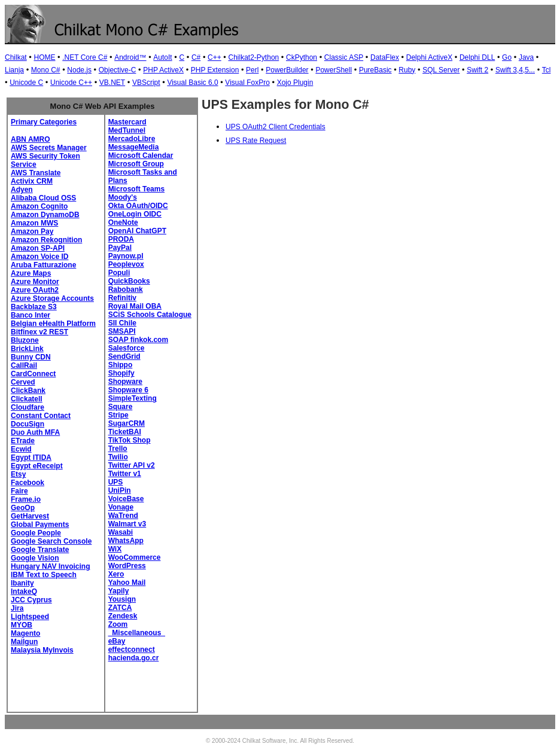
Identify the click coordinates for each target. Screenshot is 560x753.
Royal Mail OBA (135, 306)
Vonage (121, 507)
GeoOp (23, 508)
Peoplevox (126, 264)
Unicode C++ (71, 83)
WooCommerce (135, 557)
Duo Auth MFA (35, 432)
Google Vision (35, 558)
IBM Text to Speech (44, 575)
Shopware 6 (128, 390)
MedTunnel (127, 130)
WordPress (127, 566)
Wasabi (121, 532)
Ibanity (22, 583)
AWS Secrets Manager (49, 148)
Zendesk (123, 616)
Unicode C (26, 83)
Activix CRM (32, 181)
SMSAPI (122, 331)
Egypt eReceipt (37, 466)
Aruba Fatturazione (43, 265)
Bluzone (25, 340)
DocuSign (28, 424)
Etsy (18, 474)
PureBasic (375, 70)
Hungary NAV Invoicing (50, 566)
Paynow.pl (126, 256)
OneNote (123, 222)
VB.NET (112, 83)
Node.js (79, 70)
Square (121, 407)
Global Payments (40, 525)
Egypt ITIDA (31, 458)
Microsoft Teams (136, 189)
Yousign (122, 599)
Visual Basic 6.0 (192, 83)
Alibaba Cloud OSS (43, 198)
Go (507, 57)
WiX (115, 549)
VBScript (146, 83)
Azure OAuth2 (35, 290)
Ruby (407, 70)
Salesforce (127, 348)
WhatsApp (126, 541)
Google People (36, 533)
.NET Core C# (85, 57)
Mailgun (24, 642)
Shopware (125, 382)
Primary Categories (44, 122)
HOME (44, 57)
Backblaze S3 (34, 307)
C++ (214, 57)
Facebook (28, 483)
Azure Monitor (35, 282)
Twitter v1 (125, 474)
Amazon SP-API (38, 248)
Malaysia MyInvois (42, 650)
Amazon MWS (34, 223)
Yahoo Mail (127, 583)
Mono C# (46, 70)
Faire (19, 491)
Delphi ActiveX (429, 57)
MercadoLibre (132, 139)
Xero (116, 574)
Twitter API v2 (132, 465)
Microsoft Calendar (141, 156)
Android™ (130, 57)
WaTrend (123, 516)
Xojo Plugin (295, 83)
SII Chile (122, 323)
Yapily (119, 591)
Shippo (121, 365)
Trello (118, 449)
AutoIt (162, 57)
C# (196, 57)
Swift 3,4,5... (515, 70)
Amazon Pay (32, 231)
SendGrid (124, 356)
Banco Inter (31, 315)
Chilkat (16, 57)
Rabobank (126, 289)
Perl (252, 70)
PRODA (121, 239)
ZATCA (120, 608)
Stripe (118, 415)
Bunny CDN (31, 357)
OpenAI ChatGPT (137, 231)
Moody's (123, 197)
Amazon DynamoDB (45, 215)
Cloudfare (28, 407)
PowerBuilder (287, 70)
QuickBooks (129, 281)
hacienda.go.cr (134, 658)
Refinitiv (122, 298)
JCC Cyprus (31, 600)
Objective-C (118, 70)
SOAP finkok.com (138, 340)
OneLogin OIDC (135, 214)
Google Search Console (51, 541)
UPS (116, 482)
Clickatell (27, 399)
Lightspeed (30, 617)
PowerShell (334, 70)
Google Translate (40, 550)
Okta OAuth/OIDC (138, 206)
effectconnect (132, 650)
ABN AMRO (31, 139)
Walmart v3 (127, 524)
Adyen (22, 190)
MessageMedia (134, 147)
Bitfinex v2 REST (39, 332)
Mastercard (127, 122)
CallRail (24, 365)
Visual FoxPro (247, 83)
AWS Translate (36, 173)
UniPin (120, 490)
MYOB (22, 625)
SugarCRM (127, 423)
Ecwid (21, 449)
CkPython (302, 57)
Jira (17, 608)
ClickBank (28, 391)
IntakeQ (24, 592)
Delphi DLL (477, 57)
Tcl (547, 70)
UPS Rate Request (256, 141)
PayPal (120, 248)
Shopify (121, 373)
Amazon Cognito (39, 206)
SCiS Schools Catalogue (150, 315)
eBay (117, 641)
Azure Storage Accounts (52, 298)
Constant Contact (41, 416)
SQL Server (441, 70)
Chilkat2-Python (254, 57)
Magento (25, 633)
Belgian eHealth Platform (53, 324)
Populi (119, 273)
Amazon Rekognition (46, 240)
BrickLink (27, 349)
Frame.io (26, 499)
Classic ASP (344, 57)
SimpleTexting (133, 398)
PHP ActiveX (163, 70)
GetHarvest (30, 516)
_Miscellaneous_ (137, 633)
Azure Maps (31, 273)
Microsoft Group (136, 164)
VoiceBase (126, 499)
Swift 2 (477, 70)
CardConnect (33, 374)
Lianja (14, 70)
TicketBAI (125, 432)
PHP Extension (215, 70)
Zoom (118, 624)
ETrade (23, 441)
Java (526, 57)
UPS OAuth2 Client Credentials (276, 127)
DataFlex (385, 57)
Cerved (23, 382)
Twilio (118, 457)
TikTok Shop (130, 440)
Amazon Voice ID (39, 257)
